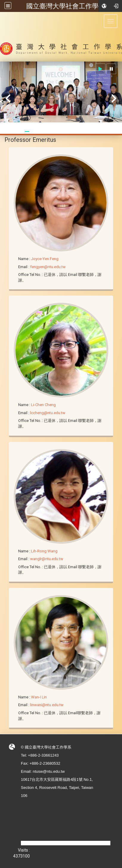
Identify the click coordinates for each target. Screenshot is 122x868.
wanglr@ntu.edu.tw (47, 559)
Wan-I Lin (39, 697)
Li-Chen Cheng (43, 405)
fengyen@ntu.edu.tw (48, 267)
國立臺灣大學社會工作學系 (66, 6)
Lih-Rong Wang (44, 551)
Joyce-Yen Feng (45, 259)
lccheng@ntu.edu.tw (48, 413)
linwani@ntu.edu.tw (47, 705)
